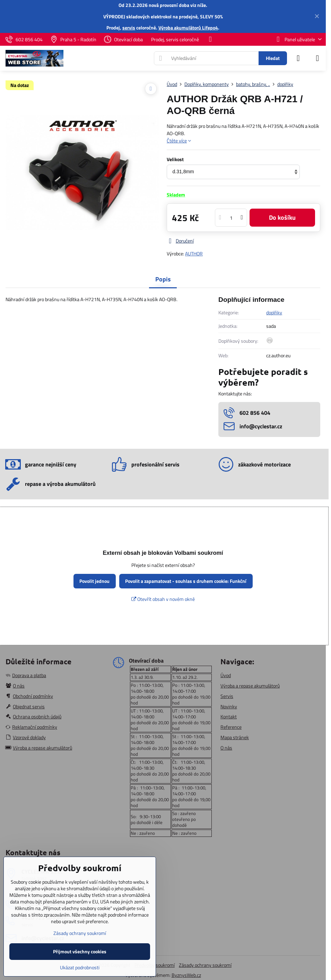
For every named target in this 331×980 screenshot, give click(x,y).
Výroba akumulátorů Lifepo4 (188, 28)
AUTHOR (194, 253)
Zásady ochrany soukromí (205, 965)
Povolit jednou (94, 581)
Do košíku (282, 217)
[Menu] (317, 58)
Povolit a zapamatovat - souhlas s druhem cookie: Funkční (186, 581)
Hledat (273, 58)
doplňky (274, 312)
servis (129, 28)
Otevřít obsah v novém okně (163, 599)
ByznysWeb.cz (186, 975)
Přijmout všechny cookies (80, 951)
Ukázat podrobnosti (80, 967)
